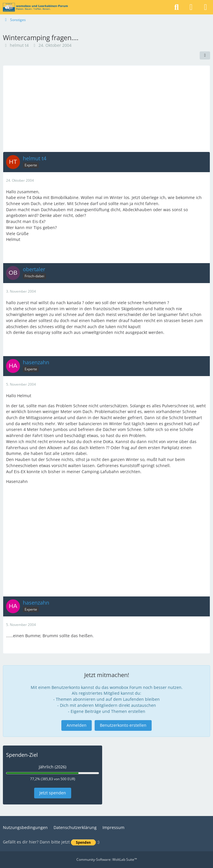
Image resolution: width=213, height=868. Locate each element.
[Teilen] (205, 55)
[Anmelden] (191, 7)
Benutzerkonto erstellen (123, 725)
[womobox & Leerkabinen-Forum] (35, 7)
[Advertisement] (106, 109)
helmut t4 (19, 45)
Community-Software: (107, 859)
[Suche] (177, 7)
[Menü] (205, 7)
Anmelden (77, 725)
